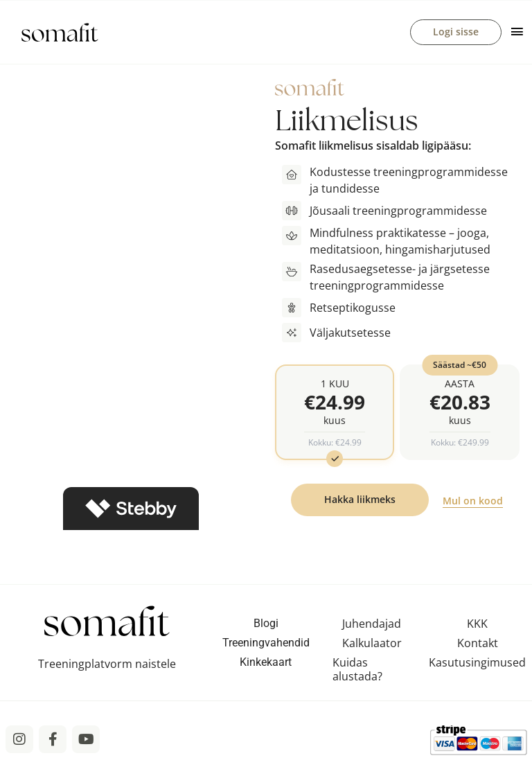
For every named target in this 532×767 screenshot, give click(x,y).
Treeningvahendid (266, 645)
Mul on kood (473, 503)
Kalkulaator (372, 646)
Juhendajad (372, 626)
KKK (477, 626)
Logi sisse (456, 32)
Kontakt (478, 646)
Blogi (266, 626)
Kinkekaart (266, 665)
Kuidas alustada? (357, 672)
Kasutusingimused (477, 665)
